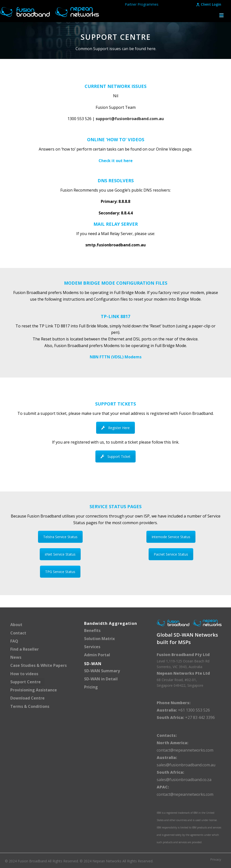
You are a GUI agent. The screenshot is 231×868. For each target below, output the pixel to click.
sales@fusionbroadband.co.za (184, 780)
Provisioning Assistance (34, 690)
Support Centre (26, 682)
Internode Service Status (171, 537)
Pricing (91, 687)
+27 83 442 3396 (200, 717)
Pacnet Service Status (171, 554)
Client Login (209, 4)
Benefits (92, 630)
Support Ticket (115, 456)
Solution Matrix (99, 639)
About (16, 625)
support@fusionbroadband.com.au (130, 119)
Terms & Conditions (30, 706)
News (16, 657)
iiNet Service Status (60, 554)
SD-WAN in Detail (101, 679)
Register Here (115, 428)
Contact (18, 633)
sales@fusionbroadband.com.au (186, 765)
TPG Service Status (60, 572)
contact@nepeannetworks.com (185, 750)
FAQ (14, 641)
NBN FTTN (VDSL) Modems (116, 357)
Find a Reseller (25, 649)
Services (92, 647)
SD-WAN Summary (102, 671)
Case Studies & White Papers (38, 665)
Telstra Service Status (60, 537)
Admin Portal (97, 655)
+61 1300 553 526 (193, 710)
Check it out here (116, 161)
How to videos (24, 674)
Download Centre (27, 698)
